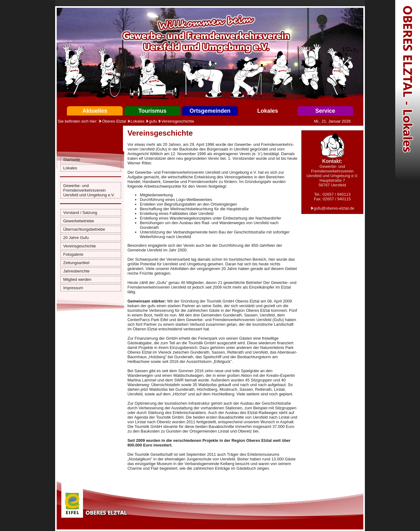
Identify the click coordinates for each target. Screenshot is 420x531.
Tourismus (153, 111)
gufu (153, 121)
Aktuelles (95, 111)
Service (325, 111)
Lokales (267, 111)
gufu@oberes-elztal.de (334, 208)
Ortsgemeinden (210, 111)
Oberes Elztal (114, 121)
